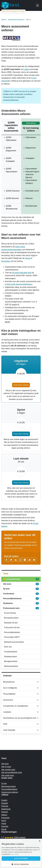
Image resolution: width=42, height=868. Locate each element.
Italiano (4, 815)
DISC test (8, 647)
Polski (4, 824)
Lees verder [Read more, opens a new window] (15, 854)
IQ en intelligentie (10, 688)
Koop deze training (21, 385)
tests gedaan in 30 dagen (13, 11)
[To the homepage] (10, 5)
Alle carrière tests (8, 770)
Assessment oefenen (10, 792)
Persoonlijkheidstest (12, 632)
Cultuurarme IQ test (12, 627)
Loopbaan (7, 712)
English (4, 800)
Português (5, 818)
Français (5, 806)
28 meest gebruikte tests (22, 273)
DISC (5, 724)
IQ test (4, 783)
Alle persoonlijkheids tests (12, 772)
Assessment (8, 700)
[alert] (21, 853)
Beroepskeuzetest (11, 618)
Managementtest (11, 661)
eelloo (27, 69)
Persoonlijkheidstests (21, 598)
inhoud (28, 258)
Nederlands (6, 809)
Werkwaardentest (11, 666)
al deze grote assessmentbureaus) (19, 284)
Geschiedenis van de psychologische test (20, 718)
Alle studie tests (8, 775)
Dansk (4, 829)
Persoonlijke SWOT (12, 637)
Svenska (5, 826)
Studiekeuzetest (10, 657)
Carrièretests (21, 594)
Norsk (4, 821)
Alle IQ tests (6, 767)
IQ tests (21, 589)
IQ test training (10, 613)
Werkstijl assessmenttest (14, 642)
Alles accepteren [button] (21, 858)
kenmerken (6, 261)
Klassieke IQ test (11, 623)
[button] (21, 864)
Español (5, 803)
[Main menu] (38, 5)
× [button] (39, 841)
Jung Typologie (9, 730)
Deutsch (5, 812)
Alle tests (21, 584)
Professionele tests (21, 608)
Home (4, 19)
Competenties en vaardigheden (16, 706)
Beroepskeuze (9, 682)
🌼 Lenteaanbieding (21, 579)
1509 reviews (20, 837)
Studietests (21, 603)
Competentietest (11, 652)
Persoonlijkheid (9, 694)
